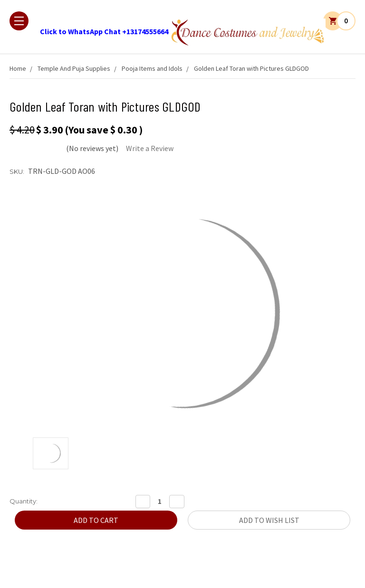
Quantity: (24, 501)
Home (18, 68)
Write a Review (150, 148)
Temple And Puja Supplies (74, 68)
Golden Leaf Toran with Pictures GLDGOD (251, 68)
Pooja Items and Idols (152, 68)
